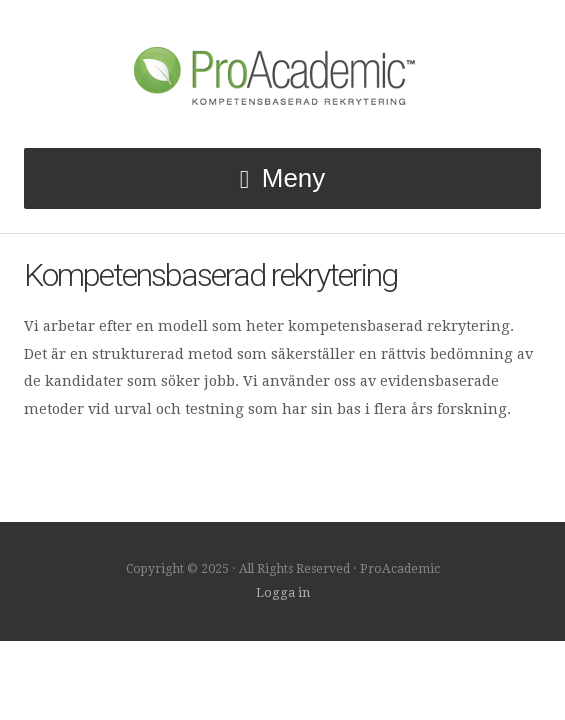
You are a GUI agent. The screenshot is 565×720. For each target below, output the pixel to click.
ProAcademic (283, 74)
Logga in (283, 593)
